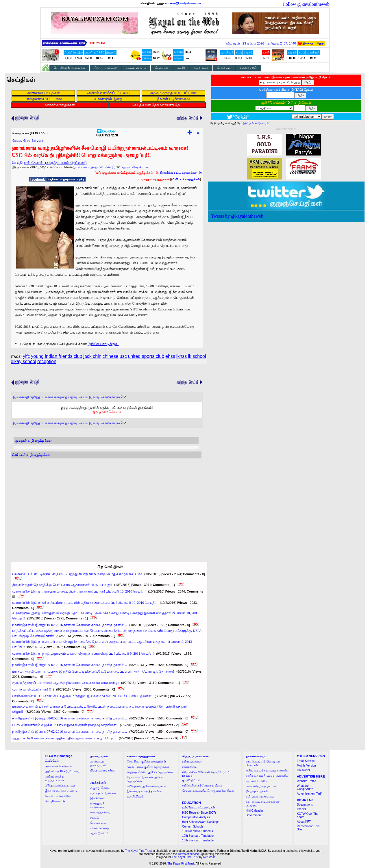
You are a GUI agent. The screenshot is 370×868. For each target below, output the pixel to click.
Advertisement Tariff (310, 794)
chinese (111, 356)
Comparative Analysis (196, 817)
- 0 (180, 173)
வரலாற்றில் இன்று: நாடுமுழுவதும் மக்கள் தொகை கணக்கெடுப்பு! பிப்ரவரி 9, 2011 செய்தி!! (83, 654)
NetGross (209, 857)
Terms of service (188, 854)
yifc (26, 356)
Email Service (306, 761)
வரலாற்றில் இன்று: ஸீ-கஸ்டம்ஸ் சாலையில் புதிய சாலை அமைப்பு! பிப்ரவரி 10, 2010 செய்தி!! (85, 603)
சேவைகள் (224, 68)
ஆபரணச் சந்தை (257, 781)
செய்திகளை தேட (56, 801)
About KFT (304, 822)
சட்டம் (95, 818)
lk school (197, 356)
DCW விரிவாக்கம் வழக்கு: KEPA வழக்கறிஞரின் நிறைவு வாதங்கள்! (65, 725)
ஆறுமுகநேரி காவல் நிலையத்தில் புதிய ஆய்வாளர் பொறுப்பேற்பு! (64, 738)
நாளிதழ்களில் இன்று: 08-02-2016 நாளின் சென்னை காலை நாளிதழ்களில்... (70, 718)
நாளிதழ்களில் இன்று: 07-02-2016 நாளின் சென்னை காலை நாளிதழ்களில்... (70, 732)
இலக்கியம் (97, 798)
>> (58, 756)
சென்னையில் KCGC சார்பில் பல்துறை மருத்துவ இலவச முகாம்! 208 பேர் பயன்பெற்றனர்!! (82, 696)
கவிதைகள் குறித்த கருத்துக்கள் (147, 786)
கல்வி (181, 68)
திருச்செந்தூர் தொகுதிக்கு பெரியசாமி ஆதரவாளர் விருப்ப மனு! (62, 585)
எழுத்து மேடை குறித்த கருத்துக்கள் (150, 772)
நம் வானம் (201, 68)
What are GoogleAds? (305, 787)
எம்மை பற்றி (248, 68)
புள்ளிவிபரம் (135, 796)
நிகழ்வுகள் (162, 68)
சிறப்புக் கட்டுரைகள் (103, 793)
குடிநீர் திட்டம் (191, 780)
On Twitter (303, 770)
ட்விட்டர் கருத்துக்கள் (186, 179)
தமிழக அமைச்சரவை (260, 796)
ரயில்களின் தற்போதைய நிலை (202, 785)
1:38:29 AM (97, 43)
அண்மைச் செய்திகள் (59, 766)
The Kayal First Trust (138, 851)
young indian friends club (57, 356)
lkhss (182, 356)
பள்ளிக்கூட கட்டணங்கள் (198, 807)
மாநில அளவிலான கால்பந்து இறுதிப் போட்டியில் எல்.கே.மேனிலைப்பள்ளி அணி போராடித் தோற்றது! (93, 671)
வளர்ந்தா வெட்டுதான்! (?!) (33, 689)
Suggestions (305, 805)
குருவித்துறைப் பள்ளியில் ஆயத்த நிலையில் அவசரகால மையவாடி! (65, 683)
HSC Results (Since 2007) (199, 813)
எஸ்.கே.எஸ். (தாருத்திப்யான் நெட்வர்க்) (55, 163)
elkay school (23, 361)
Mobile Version (306, 766)
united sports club (146, 356)
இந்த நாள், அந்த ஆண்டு (61, 791)
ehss (170, 356)
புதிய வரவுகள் (192, 761)
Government (254, 815)
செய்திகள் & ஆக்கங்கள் (69, 68)
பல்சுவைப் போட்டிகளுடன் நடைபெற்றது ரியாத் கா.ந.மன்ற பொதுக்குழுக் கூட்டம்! (77, 574)
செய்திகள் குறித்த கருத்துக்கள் (146, 761)
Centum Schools (193, 827)
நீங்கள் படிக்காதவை (58, 796)
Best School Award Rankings (201, 822)
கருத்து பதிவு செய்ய (134, 167)
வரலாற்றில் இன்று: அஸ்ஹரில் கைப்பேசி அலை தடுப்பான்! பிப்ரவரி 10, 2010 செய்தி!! (79, 591)
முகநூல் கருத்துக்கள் (155, 179)
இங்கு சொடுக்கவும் (107, 412)
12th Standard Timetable (198, 836)
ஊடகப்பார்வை (100, 812)
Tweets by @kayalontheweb (237, 216)
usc (123, 356)
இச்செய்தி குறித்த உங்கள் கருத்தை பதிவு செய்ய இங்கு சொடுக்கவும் (66, 397)
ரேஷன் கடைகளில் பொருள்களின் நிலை (208, 791)
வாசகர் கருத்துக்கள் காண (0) (97, 167)
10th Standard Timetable (198, 840)
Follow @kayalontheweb (306, 4)
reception (47, 361)
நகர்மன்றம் (189, 767)
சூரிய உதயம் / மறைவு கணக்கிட (267, 770)
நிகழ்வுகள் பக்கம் (257, 791)
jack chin (92, 356)
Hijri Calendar (255, 811)
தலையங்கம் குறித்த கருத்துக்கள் (148, 767)
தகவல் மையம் (136, 68)
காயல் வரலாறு (100, 828)
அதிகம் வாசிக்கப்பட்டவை (62, 771)
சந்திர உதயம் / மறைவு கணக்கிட (267, 776)
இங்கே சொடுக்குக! (103, 344)
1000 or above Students (197, 831)
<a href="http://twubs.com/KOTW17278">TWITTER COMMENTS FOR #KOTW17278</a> (106, 505)
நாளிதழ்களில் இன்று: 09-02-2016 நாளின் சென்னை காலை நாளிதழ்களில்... (70, 665)
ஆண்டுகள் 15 (99, 833)
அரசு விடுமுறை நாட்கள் (261, 786)
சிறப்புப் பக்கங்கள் (106, 68)
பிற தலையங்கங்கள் (103, 770)
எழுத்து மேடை (100, 788)
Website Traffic (306, 781)
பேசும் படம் (98, 823)
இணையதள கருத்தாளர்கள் (145, 791)
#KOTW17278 (107, 134)
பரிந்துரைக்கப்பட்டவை (60, 785)
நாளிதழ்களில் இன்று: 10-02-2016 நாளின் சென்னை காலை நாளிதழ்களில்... (70, 625)
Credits (301, 809)
